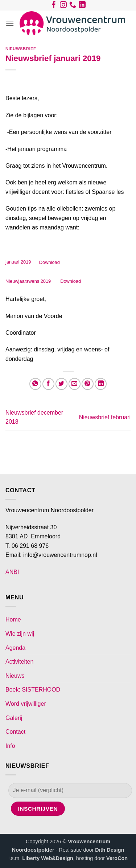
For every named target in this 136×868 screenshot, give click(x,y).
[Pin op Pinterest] (88, 384)
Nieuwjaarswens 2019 (29, 281)
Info (10, 746)
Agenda (15, 648)
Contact (15, 732)
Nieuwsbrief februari (105, 417)
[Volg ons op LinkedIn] (82, 6)
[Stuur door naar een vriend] (75, 384)
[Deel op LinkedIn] (101, 384)
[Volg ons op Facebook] (54, 6)
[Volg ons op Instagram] (63, 6)
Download (50, 262)
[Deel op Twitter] (61, 384)
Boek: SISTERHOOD (33, 690)
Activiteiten (19, 662)
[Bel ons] (73, 6)
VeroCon (117, 858)
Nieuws (15, 676)
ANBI (12, 572)
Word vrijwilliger (26, 704)
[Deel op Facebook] (48, 384)
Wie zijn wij (20, 634)
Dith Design (110, 850)
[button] (10, 23)
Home (13, 620)
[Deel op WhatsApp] (35, 384)
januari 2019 (18, 262)
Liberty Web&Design (48, 858)
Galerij (14, 718)
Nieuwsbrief (21, 49)
